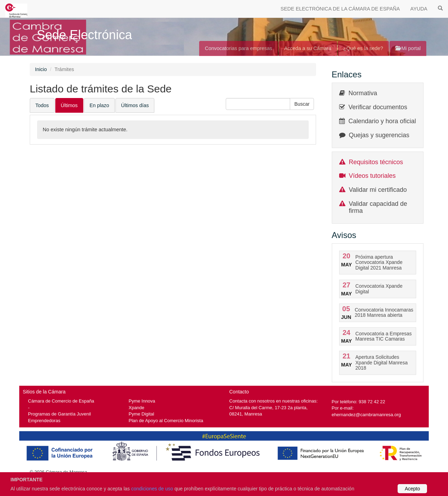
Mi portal (408, 48)
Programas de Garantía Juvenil (59, 414)
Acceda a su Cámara (308, 48)
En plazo (99, 105)
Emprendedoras (44, 421)
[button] (302, 104)
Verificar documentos (378, 107)
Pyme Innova (142, 401)
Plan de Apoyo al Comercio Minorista (166, 421)
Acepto (412, 489)
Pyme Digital (142, 414)
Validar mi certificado (378, 190)
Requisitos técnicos (376, 162)
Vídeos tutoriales (372, 176)
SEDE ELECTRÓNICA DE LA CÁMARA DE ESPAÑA (340, 9)
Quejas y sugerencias (379, 135)
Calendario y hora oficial (382, 121)
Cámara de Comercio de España (61, 401)
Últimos (69, 105)
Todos (42, 105)
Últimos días (135, 105)
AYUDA (419, 9)
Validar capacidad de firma (378, 207)
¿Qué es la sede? (363, 48)
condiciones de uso (152, 489)
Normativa (363, 93)
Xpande (137, 408)
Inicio (41, 69)
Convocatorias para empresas (239, 48)
